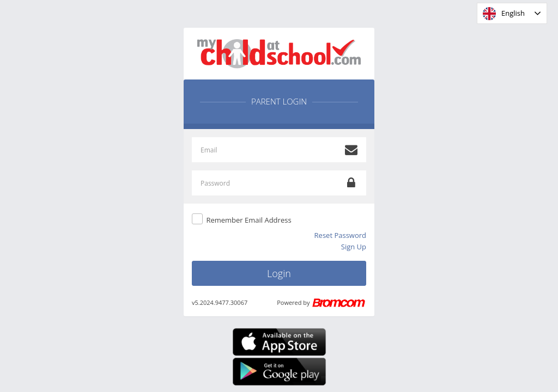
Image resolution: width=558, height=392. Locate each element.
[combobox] (512, 13)
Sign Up (354, 247)
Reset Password (340, 235)
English (504, 14)
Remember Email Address (248, 220)
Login (279, 273)
